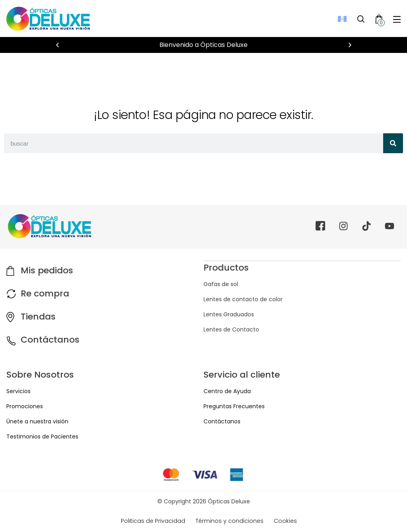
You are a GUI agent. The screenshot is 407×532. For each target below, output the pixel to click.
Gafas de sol (221, 284)
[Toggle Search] (361, 19)
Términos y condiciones (230, 521)
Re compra (45, 293)
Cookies (285, 521)
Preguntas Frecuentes (234, 406)
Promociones (25, 406)
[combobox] (194, 143)
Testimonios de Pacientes (42, 437)
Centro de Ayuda (227, 391)
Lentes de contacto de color (243, 299)
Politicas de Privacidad (153, 521)
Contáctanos (50, 340)
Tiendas (38, 317)
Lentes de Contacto (231, 329)
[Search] (393, 143)
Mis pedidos (47, 270)
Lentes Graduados (229, 314)
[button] (57, 45)
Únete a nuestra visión (37, 421)
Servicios (18, 391)
